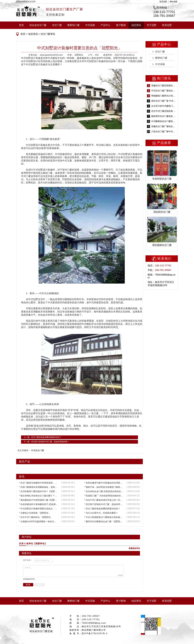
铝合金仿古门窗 (38, 25)
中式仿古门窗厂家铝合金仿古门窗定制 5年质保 (164, 91)
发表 (28, 585)
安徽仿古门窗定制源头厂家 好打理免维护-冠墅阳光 (164, 86)
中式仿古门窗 (38, 450)
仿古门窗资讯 (47, 34)
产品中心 (105, 25)
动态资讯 (136, 25)
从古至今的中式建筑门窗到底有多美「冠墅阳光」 (164, 106)
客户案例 (121, 25)
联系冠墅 (163, 2)
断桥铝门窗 (74, 25)
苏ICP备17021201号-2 (95, 633)
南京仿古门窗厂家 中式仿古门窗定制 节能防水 (164, 101)
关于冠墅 (152, 25)
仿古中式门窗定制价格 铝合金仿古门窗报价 (164, 111)
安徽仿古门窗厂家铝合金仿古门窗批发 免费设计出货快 (164, 126)
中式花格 (90, 25)
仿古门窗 (57, 25)
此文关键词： (24, 450)
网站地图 (174, 2)
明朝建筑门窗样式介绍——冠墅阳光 (164, 96)
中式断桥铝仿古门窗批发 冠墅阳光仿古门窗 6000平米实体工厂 (164, 121)
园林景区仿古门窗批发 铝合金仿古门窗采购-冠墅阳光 (164, 116)
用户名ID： (28, 560)
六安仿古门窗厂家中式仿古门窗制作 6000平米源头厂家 (164, 132)
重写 (40, 585)
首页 (21, 25)
